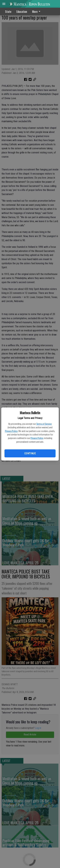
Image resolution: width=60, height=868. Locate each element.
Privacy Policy (11, 431)
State (8, 12)
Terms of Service (44, 424)
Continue (30, 453)
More (37, 12)
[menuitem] (37, 11)
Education (22, 12)
